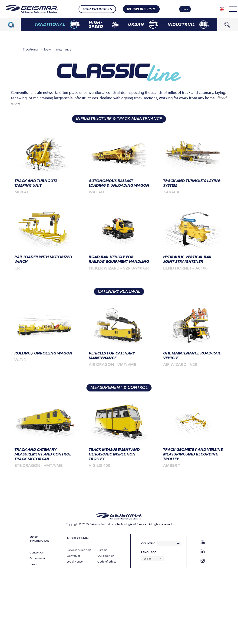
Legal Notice (75, 562)
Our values (73, 556)
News (33, 564)
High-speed (104, 25)
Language (149, 552)
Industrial (188, 25)
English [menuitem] (148, 559)
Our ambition (106, 556)
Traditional (57, 25)
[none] (222, 9)
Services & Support (79, 550)
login (185, 9)
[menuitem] (222, 9)
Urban (143, 25)
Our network (37, 558)
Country (148, 544)
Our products (97, 9)
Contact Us (36, 553)
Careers (102, 550)
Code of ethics (107, 562)
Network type (141, 9)
